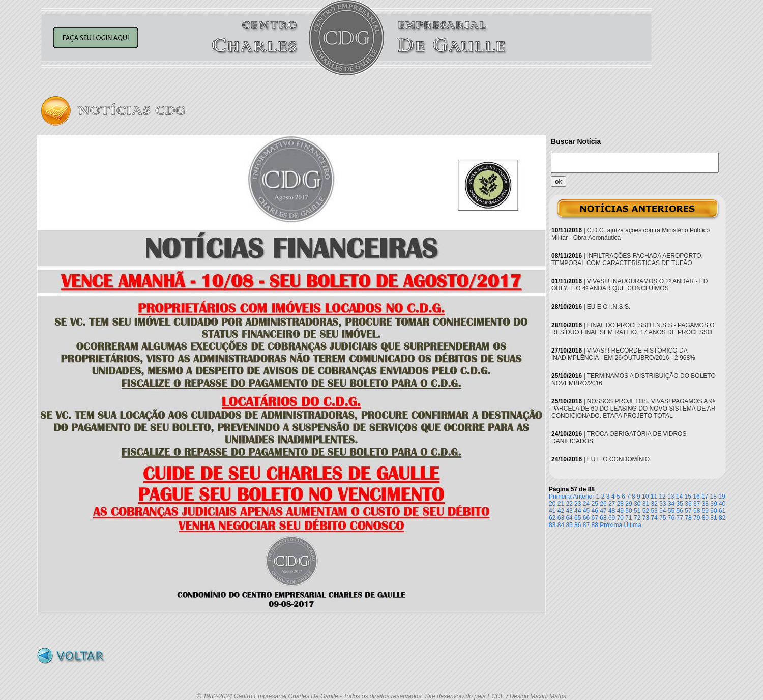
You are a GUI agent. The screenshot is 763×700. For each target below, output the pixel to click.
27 (612, 504)
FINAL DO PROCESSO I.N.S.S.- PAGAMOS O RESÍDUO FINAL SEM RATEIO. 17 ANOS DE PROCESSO (633, 329)
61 (722, 511)
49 (620, 511)
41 (552, 511)
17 (705, 497)
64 (569, 518)
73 (646, 518)
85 (569, 525)
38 (705, 504)
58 (697, 511)
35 (680, 504)
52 (646, 511)
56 (680, 511)
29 (628, 504)
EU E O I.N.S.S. (609, 307)
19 (722, 497)
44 (578, 511)
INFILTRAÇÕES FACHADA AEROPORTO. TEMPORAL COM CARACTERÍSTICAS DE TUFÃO (627, 259)
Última (633, 525)
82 (722, 518)
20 (552, 504)
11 (654, 497)
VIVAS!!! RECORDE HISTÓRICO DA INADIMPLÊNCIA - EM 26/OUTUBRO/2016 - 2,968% (623, 354)
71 (628, 518)
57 (688, 511)
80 (705, 518)
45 (586, 511)
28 (620, 504)
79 (697, 518)
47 (603, 511)
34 (671, 504)
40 (722, 504)
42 (561, 511)
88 (595, 525)
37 (697, 504)
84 (561, 525)
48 (612, 511)
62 (552, 518)
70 (620, 518)
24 (586, 504)
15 (688, 497)
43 (569, 511)
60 (713, 511)
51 (637, 511)
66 (586, 518)
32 (654, 504)
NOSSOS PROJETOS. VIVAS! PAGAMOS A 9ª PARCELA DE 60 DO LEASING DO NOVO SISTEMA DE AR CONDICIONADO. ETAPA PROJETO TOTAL (634, 409)
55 (671, 511)
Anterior (583, 497)
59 (705, 511)
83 (552, 525)
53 (654, 511)
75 (663, 518)
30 (637, 504)
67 (595, 518)
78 (688, 518)
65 (578, 518)
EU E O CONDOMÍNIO (618, 459)
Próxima (611, 525)
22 (569, 504)
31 (646, 504)
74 (654, 518)
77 (680, 518)
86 (578, 525)
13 (671, 497)
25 (595, 504)
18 (713, 497)
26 (603, 504)
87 (586, 525)
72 (637, 518)
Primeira (560, 497)
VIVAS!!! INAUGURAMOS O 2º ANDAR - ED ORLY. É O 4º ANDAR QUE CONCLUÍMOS (629, 285)
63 (561, 518)
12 (662, 497)
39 (713, 504)
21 (561, 504)
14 (679, 497)
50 (628, 511)
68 (603, 518)
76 (671, 518)
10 (645, 497)
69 (612, 518)
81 (713, 518)
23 (578, 504)
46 (595, 511)
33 (663, 504)
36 (688, 504)
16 (696, 497)
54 (663, 511)
